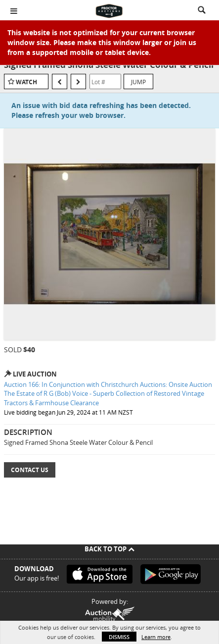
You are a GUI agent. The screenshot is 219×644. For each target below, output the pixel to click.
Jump (138, 82)
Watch (26, 82)
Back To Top (109, 549)
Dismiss (119, 637)
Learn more (156, 637)
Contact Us (30, 470)
